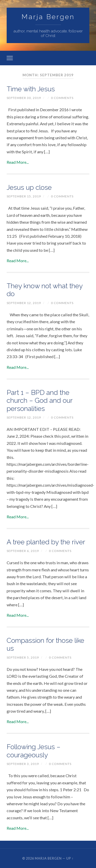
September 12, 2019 (24, 303)
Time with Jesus (31, 89)
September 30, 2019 (24, 98)
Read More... (18, 162)
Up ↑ (70, 858)
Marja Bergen (48, 17)
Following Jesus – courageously (34, 751)
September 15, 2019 (24, 196)
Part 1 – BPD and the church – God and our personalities (40, 400)
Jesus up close (29, 187)
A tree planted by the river (46, 542)
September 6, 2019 (23, 551)
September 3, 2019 (23, 764)
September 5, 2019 (23, 657)
